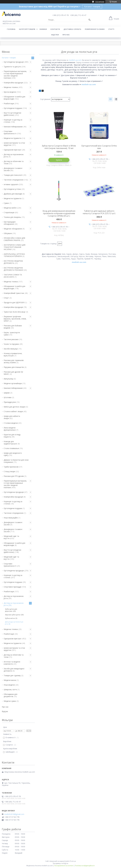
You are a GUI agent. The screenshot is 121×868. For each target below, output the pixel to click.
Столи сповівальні (11, 448)
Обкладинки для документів (10, 695)
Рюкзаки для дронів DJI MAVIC (13, 373)
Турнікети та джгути (12, 67)
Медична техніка (11, 87)
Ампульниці (8, 379)
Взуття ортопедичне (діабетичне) (12, 114)
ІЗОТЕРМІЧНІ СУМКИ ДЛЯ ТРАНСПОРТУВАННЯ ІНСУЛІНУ (15, 247)
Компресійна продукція (13, 83)
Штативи (8, 397)
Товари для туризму (12, 675)
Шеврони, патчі (10, 689)
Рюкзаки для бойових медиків (13, 327)
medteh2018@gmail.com (14, 814)
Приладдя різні (10, 402)
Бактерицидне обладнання (10, 223)
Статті (111, 29)
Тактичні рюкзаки (11, 339)
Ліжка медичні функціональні (10, 429)
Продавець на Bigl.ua (60, 863)
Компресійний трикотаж (14, 293)
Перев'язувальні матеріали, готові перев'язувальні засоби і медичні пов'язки (15, 75)
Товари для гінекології (13, 175)
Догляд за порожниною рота (14, 156)
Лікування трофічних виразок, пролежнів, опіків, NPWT (15, 319)
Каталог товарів (92, 7)
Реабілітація (9, 103)
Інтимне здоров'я (11, 184)
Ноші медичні (9, 685)
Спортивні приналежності (10, 132)
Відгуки (55, 35)
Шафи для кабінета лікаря (12, 417)
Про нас (66, 35)
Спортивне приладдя (12, 587)
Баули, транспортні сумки (12, 334)
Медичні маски (10, 680)
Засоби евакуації (11, 349)
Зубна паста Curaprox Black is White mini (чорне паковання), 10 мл (59, 147)
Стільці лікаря (9, 471)
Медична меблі (10, 208)
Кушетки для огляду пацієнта (12, 436)
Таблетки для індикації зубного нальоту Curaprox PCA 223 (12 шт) (99, 212)
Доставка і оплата (72, 29)
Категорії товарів (27, 29)
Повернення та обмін (95, 29)
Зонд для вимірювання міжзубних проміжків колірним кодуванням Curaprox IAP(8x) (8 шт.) (59, 213)
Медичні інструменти (13, 138)
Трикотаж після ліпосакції (15, 312)
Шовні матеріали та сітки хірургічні (14, 144)
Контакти (55, 29)
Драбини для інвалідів (13, 194)
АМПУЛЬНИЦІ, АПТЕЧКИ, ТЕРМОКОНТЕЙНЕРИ (14, 255)
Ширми (7, 393)
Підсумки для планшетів (14, 367)
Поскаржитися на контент (64, 866)
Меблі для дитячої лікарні (15, 407)
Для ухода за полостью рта (14, 623)
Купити (59, 160)
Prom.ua (73, 861)
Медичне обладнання (13, 229)
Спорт (6, 298)
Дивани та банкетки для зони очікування (16, 461)
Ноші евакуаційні (11, 518)
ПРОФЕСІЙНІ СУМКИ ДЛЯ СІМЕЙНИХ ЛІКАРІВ (14, 239)
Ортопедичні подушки (13, 108)
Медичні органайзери (13, 383)
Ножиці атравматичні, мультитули (13, 354)
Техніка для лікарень (12, 217)
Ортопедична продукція (14, 62)
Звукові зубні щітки (13, 615)
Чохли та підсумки (11, 344)
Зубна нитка (10, 618)
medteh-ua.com (75, 60)
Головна (11, 29)
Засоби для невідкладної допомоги (14, 670)
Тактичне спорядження (14, 180)
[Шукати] (90, 20)
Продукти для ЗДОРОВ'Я (14, 302)
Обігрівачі (8, 233)
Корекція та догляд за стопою (13, 121)
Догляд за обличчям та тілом (14, 162)
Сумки (6, 203)
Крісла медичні (10, 92)
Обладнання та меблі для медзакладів (14, 98)
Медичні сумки (10, 701)
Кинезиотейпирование (13, 127)
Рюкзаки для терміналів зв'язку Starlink (14, 361)
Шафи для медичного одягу (13, 454)
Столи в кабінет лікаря (13, 411)
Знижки (43, 29)
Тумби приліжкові (11, 467)
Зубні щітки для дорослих (11, 610)
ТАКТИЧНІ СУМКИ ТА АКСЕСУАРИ (13, 276)
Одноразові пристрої (13, 150)
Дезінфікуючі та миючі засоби (13, 169)
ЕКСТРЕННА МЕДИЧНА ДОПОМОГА (13, 262)
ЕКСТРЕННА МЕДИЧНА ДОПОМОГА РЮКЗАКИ (13, 269)
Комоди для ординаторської (10, 443)
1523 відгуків (100, 2)
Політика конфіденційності (85, 866)
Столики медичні (11, 423)
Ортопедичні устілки (12, 189)
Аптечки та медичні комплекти (12, 663)
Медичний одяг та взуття (11, 537)
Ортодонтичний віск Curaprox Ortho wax (99, 147)
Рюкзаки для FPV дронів (14, 476)
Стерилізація (9, 212)
